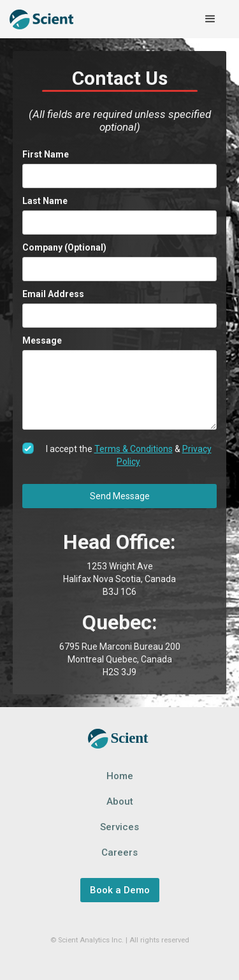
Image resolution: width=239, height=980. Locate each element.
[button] (210, 19)
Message (42, 340)
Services (119, 827)
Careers (119, 852)
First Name (46, 154)
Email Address (53, 294)
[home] (41, 19)
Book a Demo (120, 890)
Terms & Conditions (134, 449)
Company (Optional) (64, 247)
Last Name (45, 201)
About (120, 801)
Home (120, 776)
